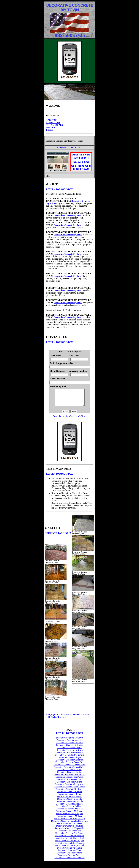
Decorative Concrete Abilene (69, 743)
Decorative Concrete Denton (69, 775)
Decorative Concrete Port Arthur (69, 836)
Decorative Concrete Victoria (69, 856)
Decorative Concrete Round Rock (69, 841)
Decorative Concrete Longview (70, 807)
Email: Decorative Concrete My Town (70, 419)
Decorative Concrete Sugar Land (69, 849)
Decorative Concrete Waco (69, 858)
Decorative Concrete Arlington (69, 748)
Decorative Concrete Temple (69, 851)
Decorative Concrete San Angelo (69, 844)
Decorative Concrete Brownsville (69, 758)
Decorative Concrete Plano (69, 834)
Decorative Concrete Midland (69, 819)
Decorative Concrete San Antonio (69, 846)
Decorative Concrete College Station (69, 768)
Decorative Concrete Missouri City (69, 822)
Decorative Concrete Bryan (69, 761)
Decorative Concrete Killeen (69, 800)
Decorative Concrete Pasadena (69, 829)
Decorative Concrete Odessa (69, 827)
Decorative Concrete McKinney (69, 814)
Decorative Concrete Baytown (69, 753)
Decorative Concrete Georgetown (70, 787)
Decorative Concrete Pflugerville (69, 832)
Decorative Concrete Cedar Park (69, 765)
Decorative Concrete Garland (69, 785)
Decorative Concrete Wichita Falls (70, 861)
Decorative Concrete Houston (69, 795)
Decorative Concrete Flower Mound (69, 778)
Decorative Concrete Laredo (69, 802)
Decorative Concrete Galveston (70, 783)
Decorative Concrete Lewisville (69, 805)
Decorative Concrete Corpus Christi (69, 770)
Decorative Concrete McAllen (70, 812)
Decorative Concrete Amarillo (70, 746)
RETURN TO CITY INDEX (69, 147)
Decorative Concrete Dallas (70, 773)
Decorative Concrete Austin (69, 751)
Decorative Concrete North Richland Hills (69, 824)
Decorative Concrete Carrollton (69, 763)
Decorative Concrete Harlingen (69, 792)
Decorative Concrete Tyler (69, 854)
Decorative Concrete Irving (69, 797)
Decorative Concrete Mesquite (69, 817)
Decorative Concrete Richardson (70, 839)
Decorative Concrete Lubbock (70, 809)
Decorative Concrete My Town (68, 215)
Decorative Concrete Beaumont (69, 756)
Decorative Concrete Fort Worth (69, 780)
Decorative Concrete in (56, 141)
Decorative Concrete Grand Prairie (70, 790)
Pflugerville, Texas (74, 141)
